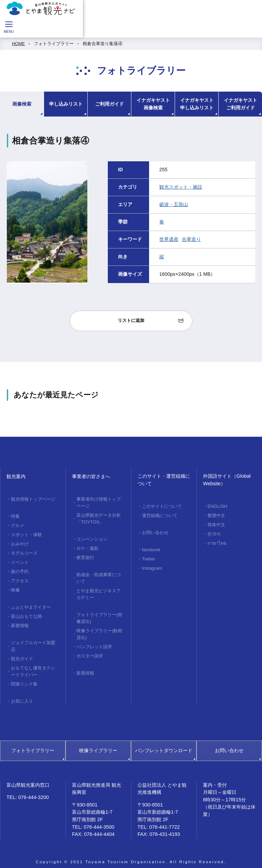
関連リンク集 (24, 677)
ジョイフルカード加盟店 (33, 641)
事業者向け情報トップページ (99, 502)
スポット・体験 (26, 533)
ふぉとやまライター (31, 603)
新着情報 (20, 621)
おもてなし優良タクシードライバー (33, 665)
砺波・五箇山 (174, 204)
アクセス (20, 578)
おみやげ (20, 542)
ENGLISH (217, 506)
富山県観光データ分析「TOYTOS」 (99, 518)
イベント (20, 560)
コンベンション (92, 538)
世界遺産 (169, 239)
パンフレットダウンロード (164, 743)
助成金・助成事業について (99, 575)
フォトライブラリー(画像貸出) (99, 614)
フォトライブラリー (54, 44)
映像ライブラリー (98, 743)
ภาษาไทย (216, 541)
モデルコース (24, 551)
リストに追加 (131, 321)
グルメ (18, 525)
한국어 (214, 532)
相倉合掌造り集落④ (103, 44)
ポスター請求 (90, 650)
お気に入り (22, 694)
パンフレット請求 (94, 641)
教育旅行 (85, 555)
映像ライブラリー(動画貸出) (99, 629)
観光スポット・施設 (181, 187)
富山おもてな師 (26, 612)
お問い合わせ (155, 532)
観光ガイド (22, 653)
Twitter (148, 557)
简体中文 (216, 524)
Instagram (151, 566)
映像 (15, 586)
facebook (151, 548)
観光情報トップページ (33, 499)
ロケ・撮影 (88, 546)
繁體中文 (216, 515)
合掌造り (191, 239)
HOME (18, 44)
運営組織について (160, 515)
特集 (15, 516)
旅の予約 (20, 569)
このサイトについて (162, 506)
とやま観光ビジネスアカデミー (99, 590)
